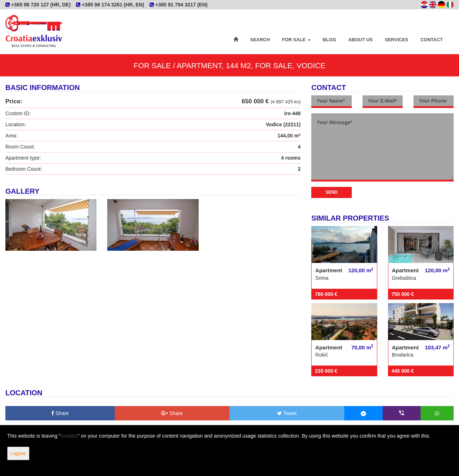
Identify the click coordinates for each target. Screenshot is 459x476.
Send (332, 192)
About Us (360, 40)
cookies (69, 436)
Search (260, 40)
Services (397, 40)
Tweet (287, 413)
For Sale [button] (296, 40)
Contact (432, 40)
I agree (18, 453)
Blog (330, 40)
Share (60, 413)
